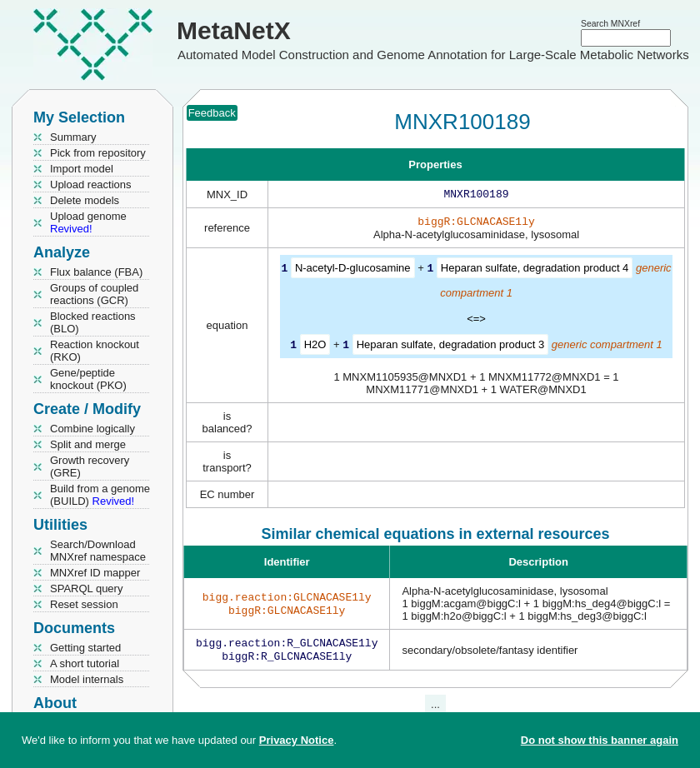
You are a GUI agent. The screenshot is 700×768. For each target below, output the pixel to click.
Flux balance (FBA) (96, 272)
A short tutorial (85, 663)
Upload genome (88, 222)
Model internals (87, 679)
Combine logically (92, 429)
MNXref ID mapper (95, 573)
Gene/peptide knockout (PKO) (88, 379)
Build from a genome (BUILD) (100, 495)
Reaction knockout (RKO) (95, 351)
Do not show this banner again (600, 740)
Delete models (85, 200)
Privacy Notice (297, 740)
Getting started (85, 648)
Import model (82, 169)
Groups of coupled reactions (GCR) (94, 294)
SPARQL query (86, 588)
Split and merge (88, 444)
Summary (73, 137)
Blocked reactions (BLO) (93, 322)
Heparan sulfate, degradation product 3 (451, 347)
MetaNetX (234, 30)
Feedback (212, 113)
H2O (315, 347)
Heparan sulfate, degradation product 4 (535, 271)
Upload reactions (91, 185)
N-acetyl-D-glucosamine (353, 271)
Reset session (84, 604)
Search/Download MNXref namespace (98, 551)
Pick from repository (98, 153)
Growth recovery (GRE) (90, 466)
